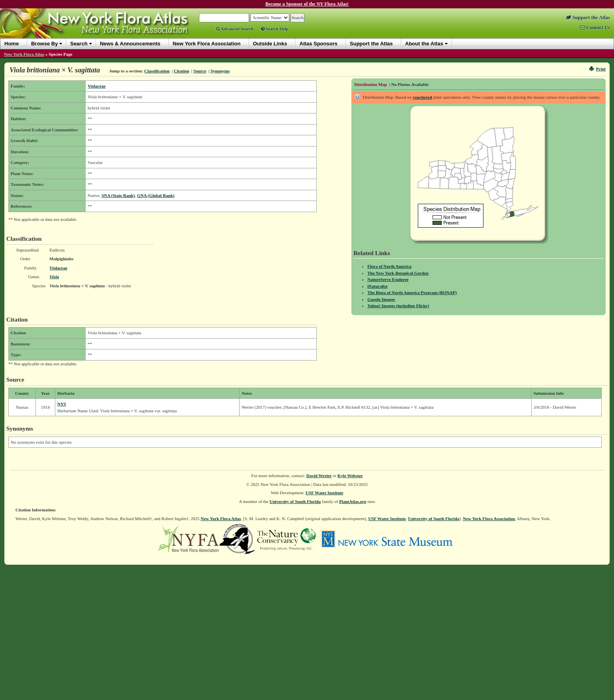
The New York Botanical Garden (398, 273)
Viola (54, 277)
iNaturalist (377, 286)
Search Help (275, 29)
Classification (157, 71)
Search (79, 44)
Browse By (44, 44)
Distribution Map (370, 84)
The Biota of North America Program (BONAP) (412, 292)
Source (200, 71)
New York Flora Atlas (24, 54)
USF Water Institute (325, 493)
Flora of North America (389, 266)
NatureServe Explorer (388, 279)
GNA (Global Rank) (156, 195)
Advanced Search (235, 29)
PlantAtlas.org (353, 501)
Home (12, 44)
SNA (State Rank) (118, 195)
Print (597, 69)
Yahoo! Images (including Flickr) (398, 306)
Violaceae (96, 86)
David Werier (319, 476)
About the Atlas (424, 44)
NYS (62, 404)
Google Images (381, 299)
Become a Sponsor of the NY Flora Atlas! (307, 4)
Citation (182, 71)
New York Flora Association (489, 519)
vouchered (422, 97)
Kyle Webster (350, 476)
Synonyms (220, 71)
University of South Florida (295, 501)
